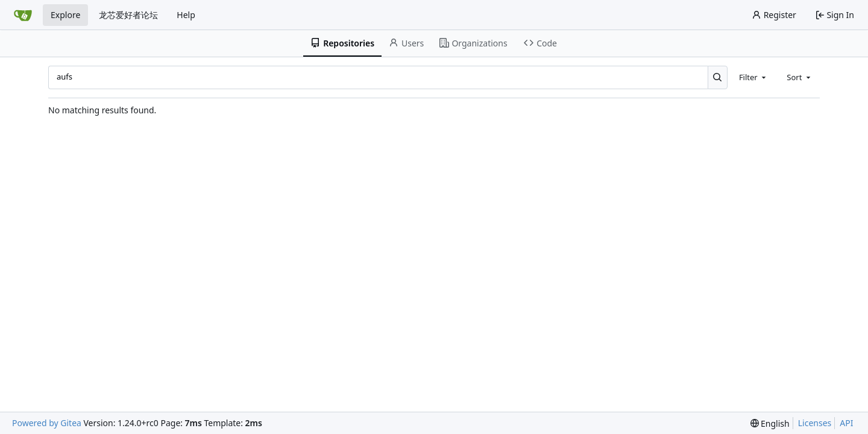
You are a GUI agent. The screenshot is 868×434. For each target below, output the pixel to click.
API (846, 423)
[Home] (23, 15)
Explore (65, 15)
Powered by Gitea (47, 423)
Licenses (815, 423)
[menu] (770, 423)
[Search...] (718, 77)
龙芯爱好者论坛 (128, 15)
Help (186, 15)
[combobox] (753, 77)
